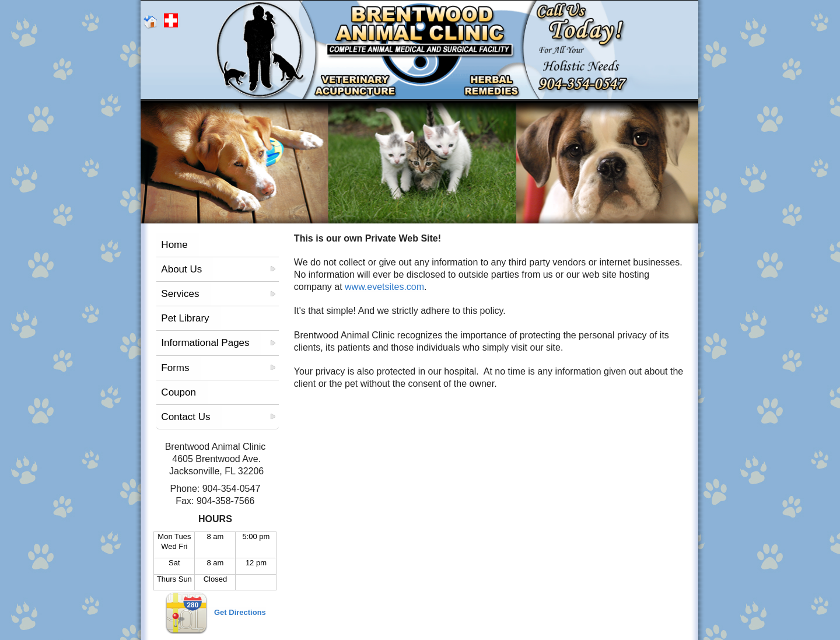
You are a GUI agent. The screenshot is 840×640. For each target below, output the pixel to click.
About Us (181, 269)
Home (174, 245)
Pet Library (185, 318)
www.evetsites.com (384, 287)
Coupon (178, 392)
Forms (175, 368)
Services (180, 294)
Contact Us (185, 417)
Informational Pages (205, 343)
